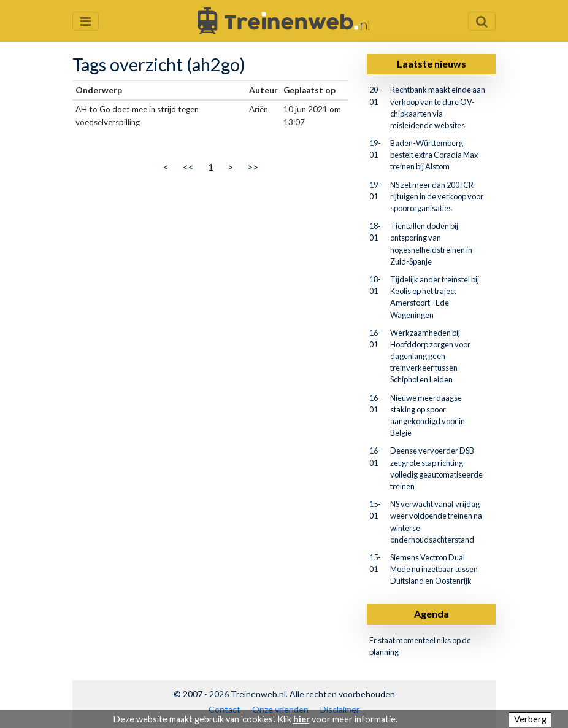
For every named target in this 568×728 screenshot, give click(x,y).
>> (253, 167)
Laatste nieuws (432, 64)
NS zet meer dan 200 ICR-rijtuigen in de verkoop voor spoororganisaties (437, 196)
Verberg (530, 719)
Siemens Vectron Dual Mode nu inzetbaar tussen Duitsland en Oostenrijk (434, 569)
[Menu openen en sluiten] (86, 21)
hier (301, 719)
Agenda (432, 614)
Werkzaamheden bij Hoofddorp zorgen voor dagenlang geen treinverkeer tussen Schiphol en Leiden (430, 356)
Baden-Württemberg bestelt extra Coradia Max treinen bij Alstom (434, 155)
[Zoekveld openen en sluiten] (482, 21)
